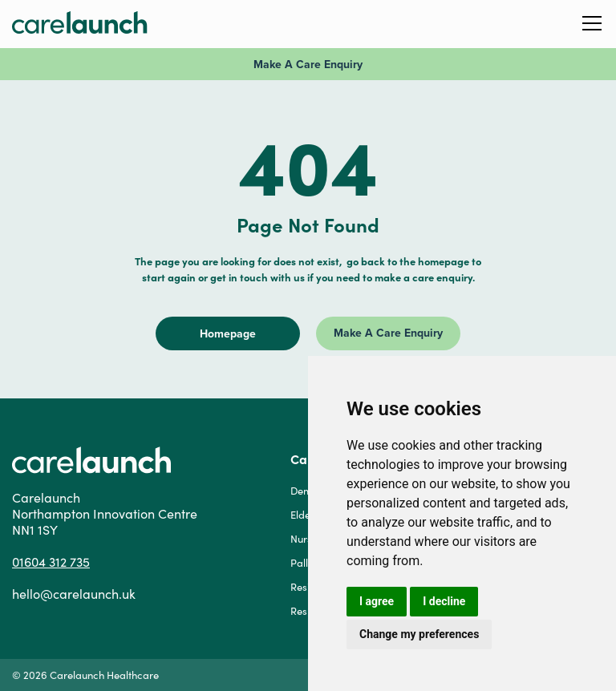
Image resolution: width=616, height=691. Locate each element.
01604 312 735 (51, 562)
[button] (592, 22)
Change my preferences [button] (419, 634)
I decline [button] (444, 601)
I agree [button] (377, 601)
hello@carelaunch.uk (74, 594)
